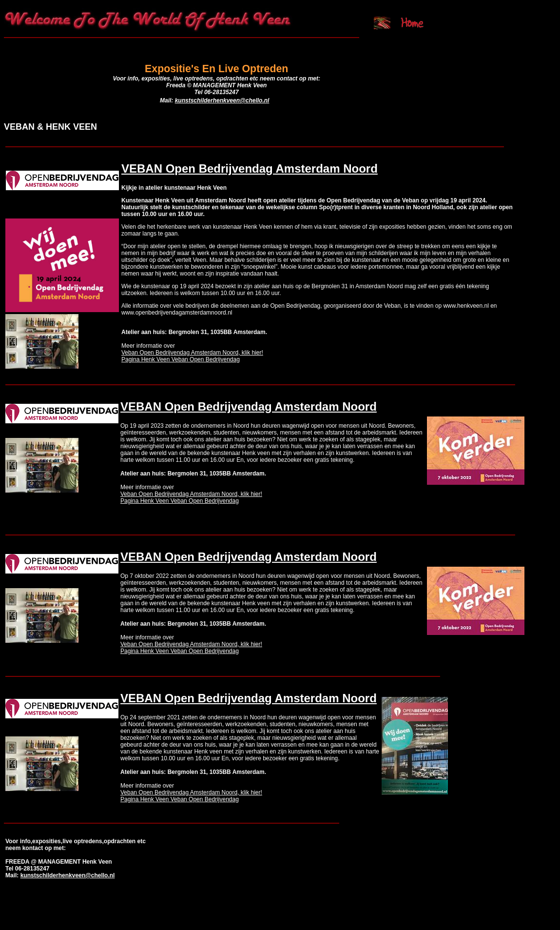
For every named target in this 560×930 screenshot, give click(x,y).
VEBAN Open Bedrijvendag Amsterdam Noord (250, 168)
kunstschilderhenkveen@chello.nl (222, 100)
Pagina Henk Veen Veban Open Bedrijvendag (181, 359)
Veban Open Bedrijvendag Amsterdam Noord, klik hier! (192, 353)
